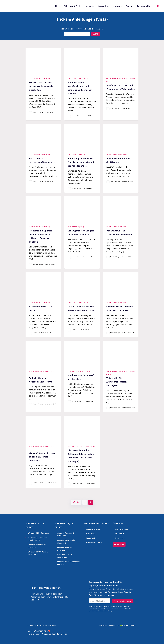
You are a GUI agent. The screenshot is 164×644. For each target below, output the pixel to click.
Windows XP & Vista (94, 543)
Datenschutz (120, 538)
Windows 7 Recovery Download (65, 549)
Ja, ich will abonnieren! (123, 601)
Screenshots (104, 6)
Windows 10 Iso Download (39, 533)
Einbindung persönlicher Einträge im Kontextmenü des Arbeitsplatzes (81, 162)
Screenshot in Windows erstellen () (37, 539)
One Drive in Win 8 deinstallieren (65, 556)
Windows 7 (91, 538)
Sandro (35, 333)
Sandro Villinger (38, 112)
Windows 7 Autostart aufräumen (66, 534)
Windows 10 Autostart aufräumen (37, 546)
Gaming (129, 6)
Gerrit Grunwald (38, 264)
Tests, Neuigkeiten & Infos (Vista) (80, 371)
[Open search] (158, 6)
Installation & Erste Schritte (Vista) (81, 446)
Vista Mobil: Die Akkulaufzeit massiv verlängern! (117, 382)
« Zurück (76, 502)
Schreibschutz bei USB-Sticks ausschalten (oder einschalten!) (41, 86)
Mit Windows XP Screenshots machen (69, 563)
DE (35, 6)
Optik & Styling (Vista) (76, 227)
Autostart (90, 6)
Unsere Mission (122, 529)
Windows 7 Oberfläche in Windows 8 (67, 542)
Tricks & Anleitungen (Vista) (39, 79)
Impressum (120, 534)
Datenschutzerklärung (105, 611)
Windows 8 (91, 534)
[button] (119, 544)
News (58, 6)
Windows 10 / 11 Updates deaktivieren (38, 553)
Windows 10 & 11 (72, 6)
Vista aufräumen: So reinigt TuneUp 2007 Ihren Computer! (43, 457)
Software (118, 6)
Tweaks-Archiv (143, 6)
